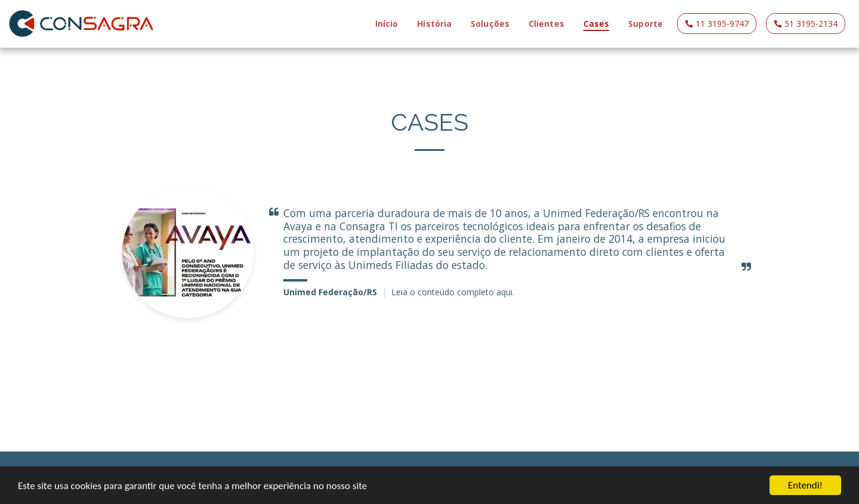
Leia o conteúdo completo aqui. (453, 292)
